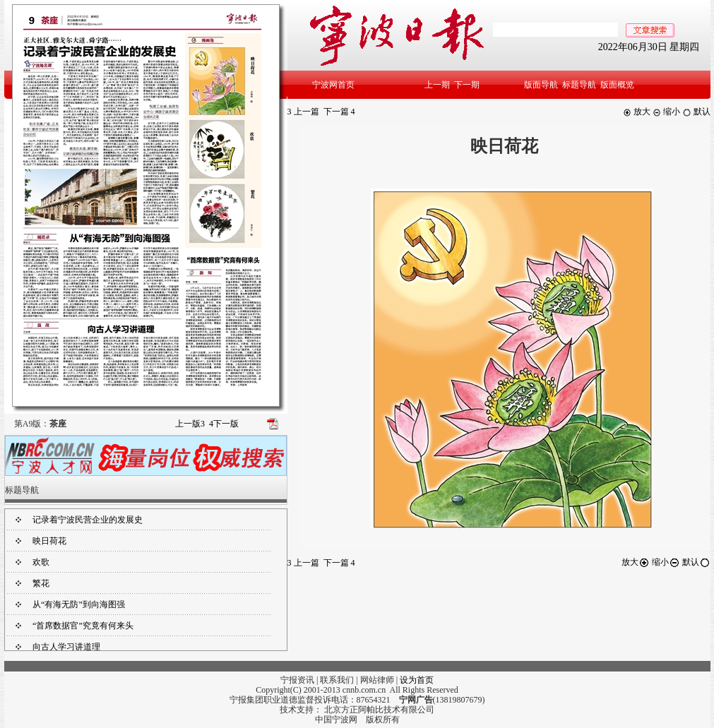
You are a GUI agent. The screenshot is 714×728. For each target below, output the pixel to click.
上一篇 (303, 112)
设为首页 (417, 680)
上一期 (437, 85)
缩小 (666, 112)
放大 (637, 112)
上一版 (190, 424)
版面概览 (617, 85)
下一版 (224, 424)
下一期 (467, 85)
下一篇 (339, 112)
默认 (696, 112)
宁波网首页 (333, 85)
